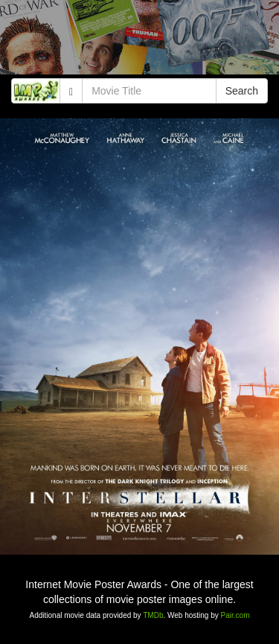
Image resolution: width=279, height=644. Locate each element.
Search (242, 91)
